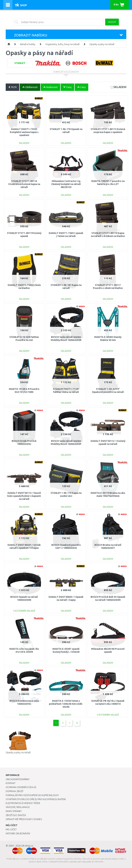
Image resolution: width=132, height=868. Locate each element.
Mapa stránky (14, 811)
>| (77, 723)
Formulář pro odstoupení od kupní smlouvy (32, 795)
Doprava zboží (14, 791)
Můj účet (11, 829)
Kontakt (11, 783)
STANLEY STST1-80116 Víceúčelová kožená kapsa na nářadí (24, 184)
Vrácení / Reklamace (18, 807)
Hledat (112, 22)
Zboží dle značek (16, 815)
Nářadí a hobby (28, 44)
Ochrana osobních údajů (21, 787)
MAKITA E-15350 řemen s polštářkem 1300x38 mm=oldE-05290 (66, 704)
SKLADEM (120, 87)
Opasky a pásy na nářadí (102, 44)
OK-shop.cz (27, 846)
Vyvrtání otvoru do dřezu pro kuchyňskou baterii (36, 799)
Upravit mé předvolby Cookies (24, 819)
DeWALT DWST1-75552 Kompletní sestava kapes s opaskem (24, 132)
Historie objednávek (18, 833)
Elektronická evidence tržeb (23, 803)
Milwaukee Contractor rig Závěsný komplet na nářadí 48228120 (66, 184)
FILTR (12, 87)
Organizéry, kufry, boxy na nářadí (62, 44)
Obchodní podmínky (18, 779)
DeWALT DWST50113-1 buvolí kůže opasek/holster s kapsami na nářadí (24, 496)
